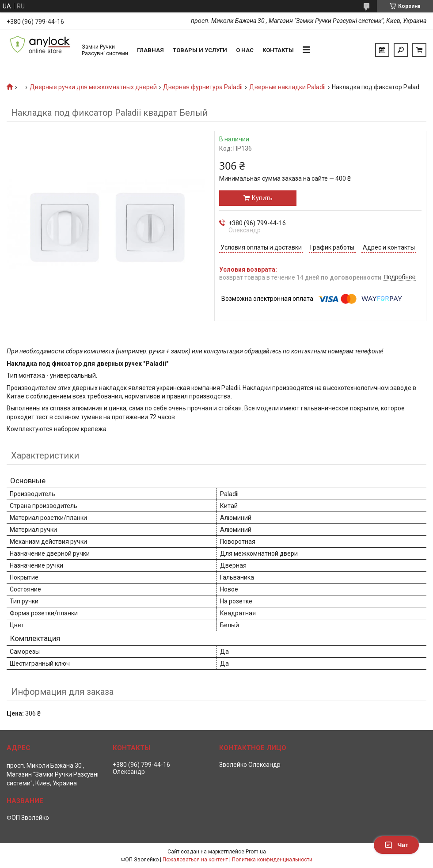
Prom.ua (256, 852)
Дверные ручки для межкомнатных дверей (93, 87)
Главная (150, 50)
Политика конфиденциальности (272, 860)
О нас (245, 50)
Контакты (278, 50)
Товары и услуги (200, 50)
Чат (396, 845)
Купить (262, 198)
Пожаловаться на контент (195, 860)
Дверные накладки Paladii (287, 87)
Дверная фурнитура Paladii (203, 87)
